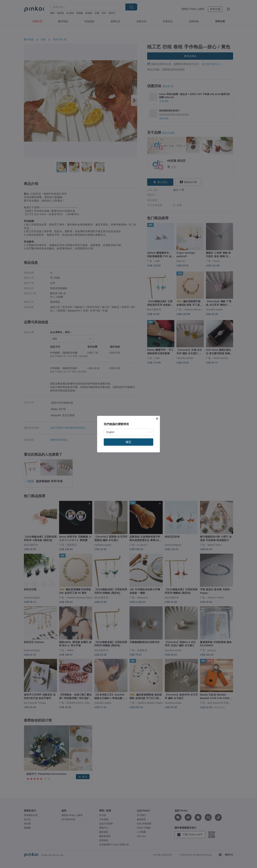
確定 (128, 442)
